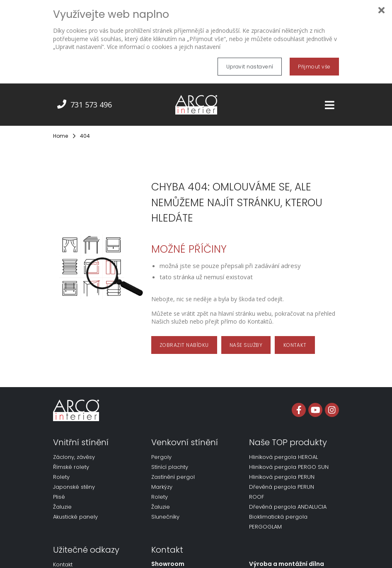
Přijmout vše (314, 67)
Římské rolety (71, 461)
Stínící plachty (170, 461)
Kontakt (63, 558)
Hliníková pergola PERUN (282, 471)
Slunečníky (165, 511)
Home (60, 130)
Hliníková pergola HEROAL (283, 451)
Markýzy (162, 481)
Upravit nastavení (250, 67)
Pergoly (161, 451)
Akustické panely (75, 511)
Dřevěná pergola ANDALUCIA (288, 501)
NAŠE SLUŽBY (246, 338)
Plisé (59, 491)
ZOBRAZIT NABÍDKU (184, 338)
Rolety (61, 471)
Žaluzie (62, 501)
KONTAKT (295, 338)
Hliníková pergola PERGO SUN (289, 461)
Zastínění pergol (173, 471)
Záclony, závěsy (74, 451)
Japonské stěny (74, 481)
